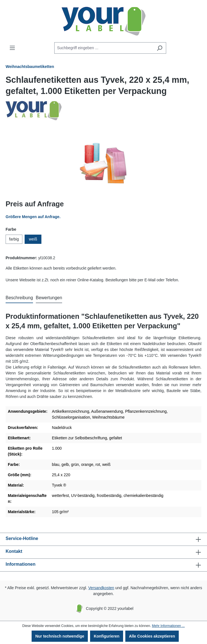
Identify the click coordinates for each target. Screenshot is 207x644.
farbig (14, 239)
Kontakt (14, 551)
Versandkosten (101, 588)
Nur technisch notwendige (60, 636)
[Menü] (12, 48)
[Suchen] (160, 48)
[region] (103, 163)
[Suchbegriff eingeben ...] (104, 48)
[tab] (19, 298)
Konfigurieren (107, 636)
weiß (33, 239)
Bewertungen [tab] (49, 298)
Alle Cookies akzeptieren (152, 636)
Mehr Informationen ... (168, 626)
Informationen (21, 564)
